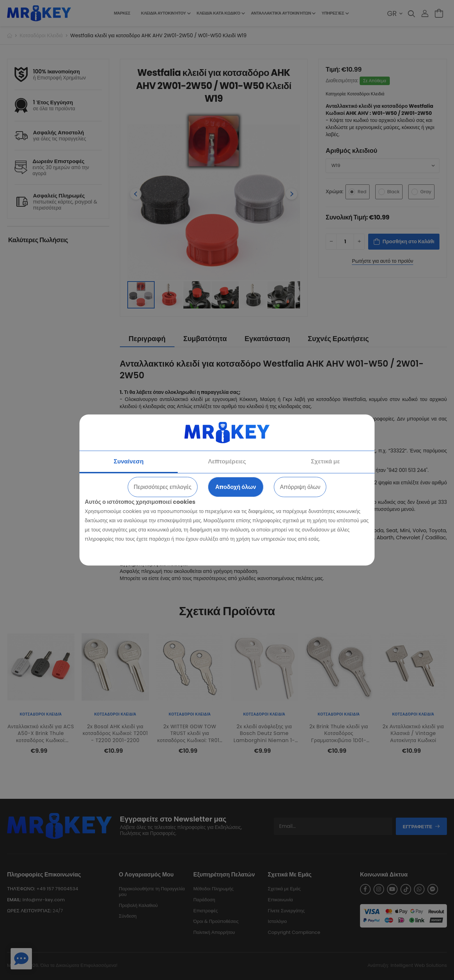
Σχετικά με (325, 461)
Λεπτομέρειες (227, 461)
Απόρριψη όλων (300, 487)
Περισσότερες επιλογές (163, 487)
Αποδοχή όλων (236, 487)
